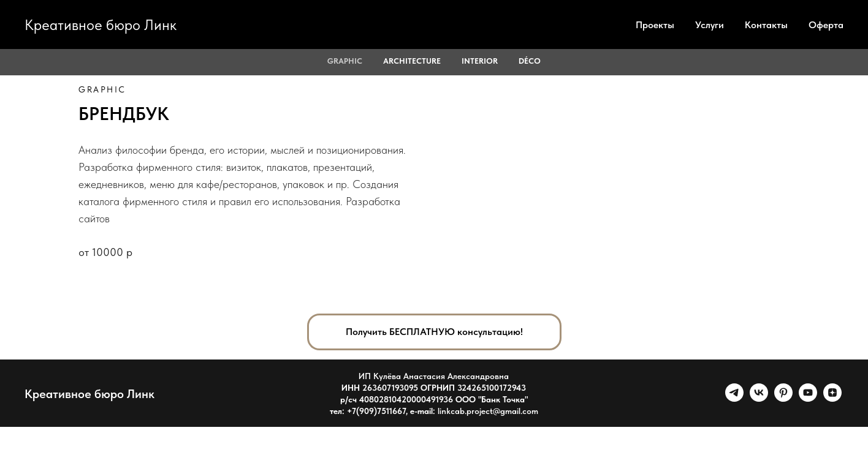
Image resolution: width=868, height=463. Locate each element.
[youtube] (808, 398)
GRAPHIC (345, 61)
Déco (530, 61)
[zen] (832, 398)
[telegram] (734, 398)
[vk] (759, 398)
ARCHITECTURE (412, 61)
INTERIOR (480, 61)
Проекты (655, 25)
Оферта (826, 25)
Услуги (710, 25)
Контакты (766, 25)
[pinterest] (783, 398)
